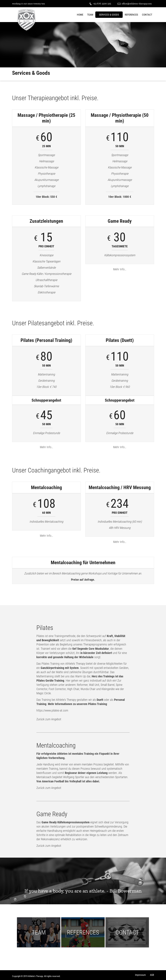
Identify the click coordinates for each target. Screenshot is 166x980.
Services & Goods (109, 15)
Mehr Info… (120, 269)
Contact (147, 15)
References (131, 15)
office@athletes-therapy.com (135, 4)
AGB (152, 975)
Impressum (140, 975)
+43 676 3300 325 (100, 4)
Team (90, 15)
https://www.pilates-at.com (52, 710)
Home (80, 15)
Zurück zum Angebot (49, 719)
